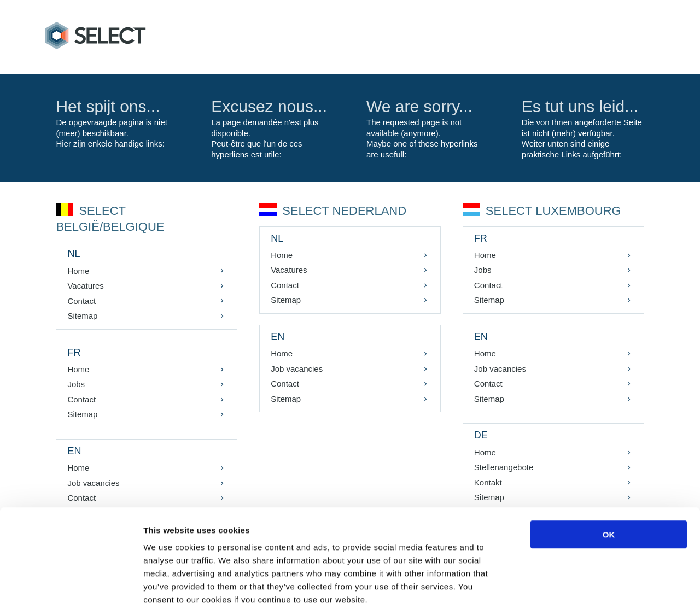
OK (609, 472)
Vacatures (86, 286)
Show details (574, 581)
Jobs (77, 384)
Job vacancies (297, 369)
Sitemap (83, 316)
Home (79, 271)
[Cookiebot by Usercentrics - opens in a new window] (71, 582)
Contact (83, 301)
